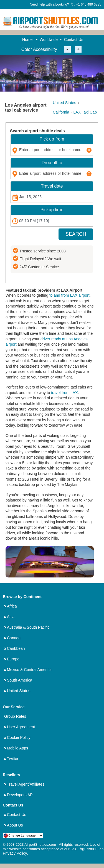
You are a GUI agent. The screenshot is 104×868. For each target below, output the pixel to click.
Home (27, 40)
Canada (14, 638)
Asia (11, 617)
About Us (15, 825)
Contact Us (74, 40)
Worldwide (49, 40)
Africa (12, 606)
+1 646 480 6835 (86, 4)
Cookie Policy (19, 737)
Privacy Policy (15, 853)
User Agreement (21, 727)
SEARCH (76, 234)
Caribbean (16, 648)
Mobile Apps (17, 748)
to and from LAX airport (69, 295)
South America (20, 680)
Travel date (52, 186)
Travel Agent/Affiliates (26, 784)
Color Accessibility (39, 49)
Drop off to (52, 163)
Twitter (13, 759)
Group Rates (15, 716)
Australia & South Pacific (28, 627)
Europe (13, 659)
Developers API (20, 795)
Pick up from (52, 139)
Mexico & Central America (29, 670)
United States (19, 691)
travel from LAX (64, 393)
